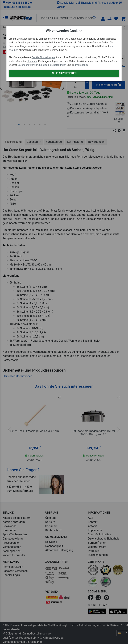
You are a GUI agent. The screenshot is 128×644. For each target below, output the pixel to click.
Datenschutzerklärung (30, 65)
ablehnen (32, 61)
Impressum (81, 65)
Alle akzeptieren (64, 73)
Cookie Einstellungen (43, 58)
